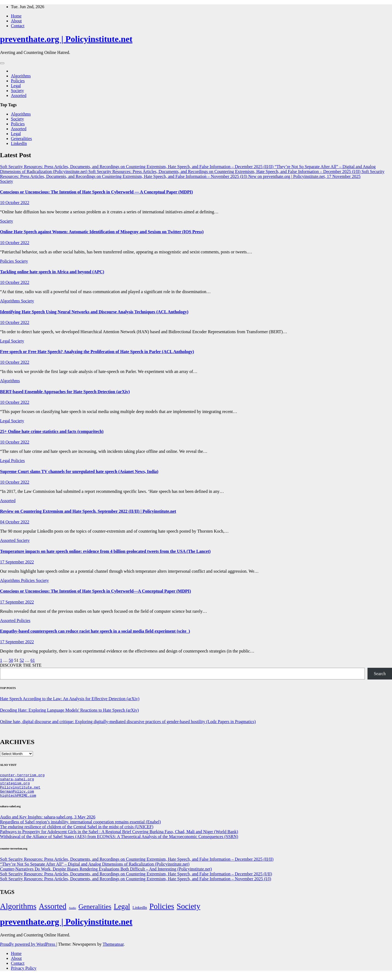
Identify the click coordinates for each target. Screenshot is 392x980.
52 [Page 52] (22, 660)
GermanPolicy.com (17, 795)
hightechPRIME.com (18, 800)
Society (17, 91)
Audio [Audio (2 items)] (73, 913)
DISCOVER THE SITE (21, 665)
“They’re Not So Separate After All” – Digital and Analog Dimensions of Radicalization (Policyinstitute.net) (95, 869)
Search (380, 674)
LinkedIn (19, 143)
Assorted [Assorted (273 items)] (53, 911)
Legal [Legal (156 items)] (122, 911)
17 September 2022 (17, 562)
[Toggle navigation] (2, 63)
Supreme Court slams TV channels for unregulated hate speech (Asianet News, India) (79, 471)
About (16, 21)
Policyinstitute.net (20, 790)
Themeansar (113, 949)
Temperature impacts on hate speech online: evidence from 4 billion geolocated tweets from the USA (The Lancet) (105, 551)
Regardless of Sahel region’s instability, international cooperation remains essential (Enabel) (80, 827)
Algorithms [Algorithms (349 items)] (18, 911)
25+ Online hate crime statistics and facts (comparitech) (52, 431)
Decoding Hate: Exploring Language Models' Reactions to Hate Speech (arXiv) (69, 710)
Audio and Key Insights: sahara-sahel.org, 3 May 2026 (48, 822)
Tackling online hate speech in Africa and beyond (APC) (52, 272)
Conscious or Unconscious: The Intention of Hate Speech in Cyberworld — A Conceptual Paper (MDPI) (96, 192)
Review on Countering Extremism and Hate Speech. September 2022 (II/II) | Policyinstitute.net (88, 511)
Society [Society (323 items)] (189, 911)
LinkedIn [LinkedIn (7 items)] (140, 912)
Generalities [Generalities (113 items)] (95, 911)
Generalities (21, 139)
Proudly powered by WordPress (28, 949)
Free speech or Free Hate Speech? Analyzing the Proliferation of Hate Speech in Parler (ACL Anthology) (97, 352)
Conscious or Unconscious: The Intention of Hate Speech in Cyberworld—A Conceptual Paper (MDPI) (95, 591)
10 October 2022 (15, 203)
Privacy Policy (24, 973)
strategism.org (15, 785)
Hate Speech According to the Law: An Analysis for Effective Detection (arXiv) (70, 699)
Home (16, 16)
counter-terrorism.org (22, 776)
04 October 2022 (15, 522)
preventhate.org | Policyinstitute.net (66, 39)
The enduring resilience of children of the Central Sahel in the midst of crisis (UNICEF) (77, 832)
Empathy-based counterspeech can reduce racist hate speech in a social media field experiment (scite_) (95, 631)
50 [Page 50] (11, 660)
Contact (18, 26)
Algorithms (21, 76)
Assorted (19, 95)
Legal (16, 86)
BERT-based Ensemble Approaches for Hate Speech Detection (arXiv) (65, 392)
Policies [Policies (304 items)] (162, 911)
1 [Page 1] (1, 660)
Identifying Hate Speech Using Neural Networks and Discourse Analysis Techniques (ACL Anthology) (94, 312)
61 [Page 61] (33, 660)
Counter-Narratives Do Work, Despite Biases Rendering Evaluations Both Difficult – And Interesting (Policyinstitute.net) (106, 874)
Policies (18, 81)
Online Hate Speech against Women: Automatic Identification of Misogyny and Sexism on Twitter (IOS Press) (102, 232)
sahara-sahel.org (17, 781)
